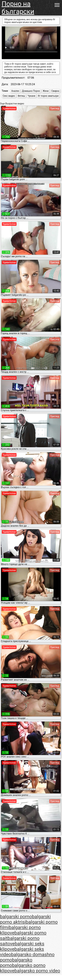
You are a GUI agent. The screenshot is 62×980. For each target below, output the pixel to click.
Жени (46, 91)
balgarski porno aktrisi (25, 919)
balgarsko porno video (37, 971)
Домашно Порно (31, 91)
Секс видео (9, 96)
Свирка (55, 91)
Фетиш (21, 96)
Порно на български (18, 8)
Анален (15, 91)
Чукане (31, 96)
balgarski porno (16, 917)
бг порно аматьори (48, 96)
